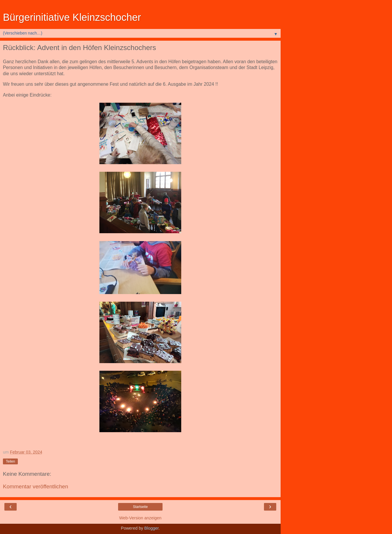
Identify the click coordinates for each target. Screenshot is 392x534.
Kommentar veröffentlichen (36, 486)
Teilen (10, 461)
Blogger (152, 528)
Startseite (140, 507)
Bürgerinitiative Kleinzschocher (72, 17)
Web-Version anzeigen (140, 518)
